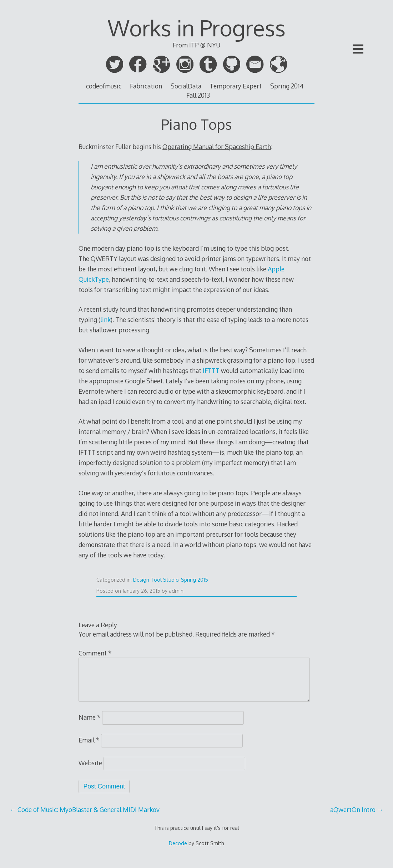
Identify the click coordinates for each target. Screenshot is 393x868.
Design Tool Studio (156, 580)
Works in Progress (197, 28)
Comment (95, 653)
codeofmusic (104, 86)
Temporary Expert (236, 86)
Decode (178, 843)
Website (90, 763)
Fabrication (146, 86)
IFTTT (211, 371)
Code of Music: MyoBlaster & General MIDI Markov (85, 810)
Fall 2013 (198, 95)
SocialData (186, 86)
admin (176, 591)
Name (90, 717)
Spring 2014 (287, 86)
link (105, 320)
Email (89, 740)
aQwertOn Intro (357, 810)
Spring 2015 (195, 580)
